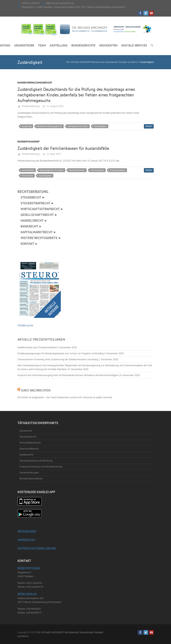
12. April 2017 (54, 154)
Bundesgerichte (83, 45)
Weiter (149, 126)
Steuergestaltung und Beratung (36, 461)
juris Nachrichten (36, 390)
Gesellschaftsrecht (29, 449)
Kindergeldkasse (118, 170)
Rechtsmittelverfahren (31, 479)
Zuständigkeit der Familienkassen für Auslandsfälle (63, 148)
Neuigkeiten (108, 45)
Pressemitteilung (30, 106)
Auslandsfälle (28, 170)
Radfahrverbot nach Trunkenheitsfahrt (37, 347)
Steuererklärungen (29, 473)
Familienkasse (97, 170)
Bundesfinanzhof (29, 142)
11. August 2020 (55, 106)
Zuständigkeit (100, 126)
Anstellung (59, 45)
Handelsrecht (26, 455)
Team (42, 45)
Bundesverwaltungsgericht (35, 83)
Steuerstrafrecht (28, 437)
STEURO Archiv (25, 325)
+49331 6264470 (31, 3)
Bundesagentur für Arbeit (52, 170)
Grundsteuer (24, 45)
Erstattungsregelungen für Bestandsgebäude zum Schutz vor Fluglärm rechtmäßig (61, 353)
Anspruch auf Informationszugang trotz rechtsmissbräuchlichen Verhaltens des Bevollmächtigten (68, 375)
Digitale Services (134, 45)
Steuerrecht (27, 176)
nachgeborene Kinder (78, 126)
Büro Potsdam (29, 568)
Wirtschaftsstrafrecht (30, 443)
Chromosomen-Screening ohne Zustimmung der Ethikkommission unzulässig (58, 359)
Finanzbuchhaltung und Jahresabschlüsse (41, 467)
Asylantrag (27, 126)
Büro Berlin (27, 594)
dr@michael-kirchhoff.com (60, 3)
